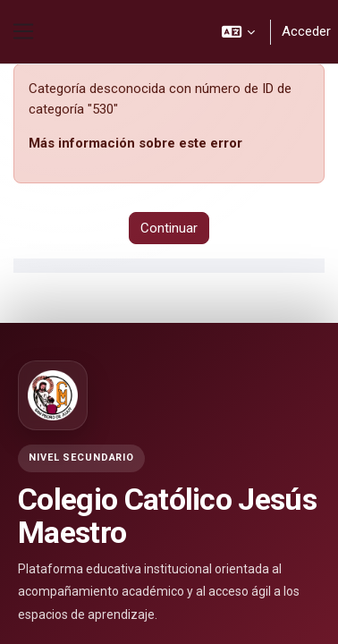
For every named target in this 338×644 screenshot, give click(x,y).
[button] (239, 32)
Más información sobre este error (135, 143)
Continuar (169, 228)
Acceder (306, 31)
